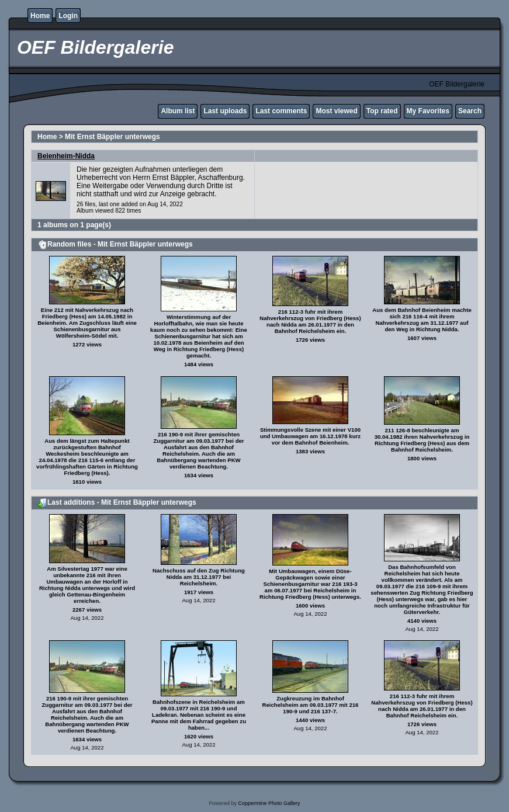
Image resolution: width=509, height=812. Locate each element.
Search (470, 111)
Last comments (281, 111)
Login (68, 16)
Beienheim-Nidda (66, 156)
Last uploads (225, 111)
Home (40, 16)
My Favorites (428, 111)
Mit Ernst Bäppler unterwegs (112, 137)
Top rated (382, 111)
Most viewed (336, 111)
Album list (178, 111)
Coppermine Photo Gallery (269, 803)
